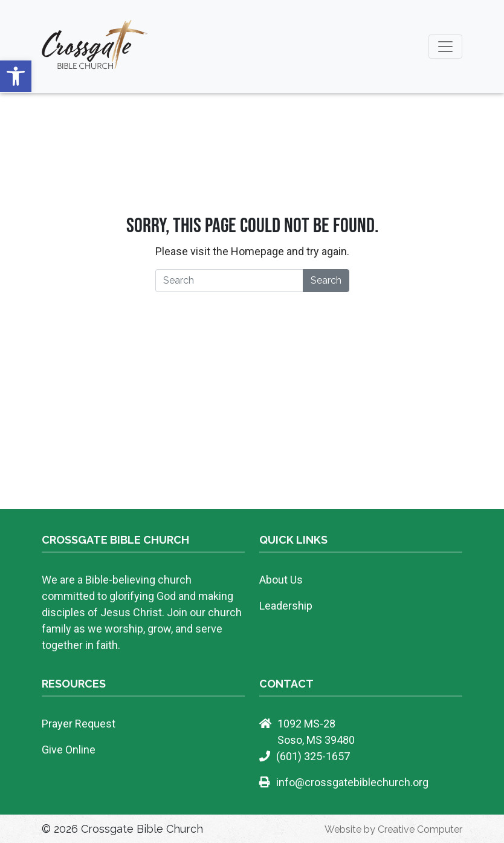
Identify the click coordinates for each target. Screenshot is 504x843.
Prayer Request (79, 724)
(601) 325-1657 (313, 756)
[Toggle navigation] (445, 47)
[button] (16, 76)
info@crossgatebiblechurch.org (352, 782)
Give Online (69, 750)
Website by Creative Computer (393, 829)
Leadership (286, 606)
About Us (281, 580)
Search (326, 280)
